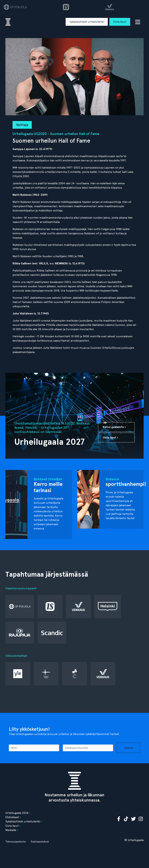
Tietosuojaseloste (16, 842)
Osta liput (120, 22)
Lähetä (128, 748)
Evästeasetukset (40, 842)
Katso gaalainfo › (114, 427)
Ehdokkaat (12, 817)
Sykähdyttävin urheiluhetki (87, 22)
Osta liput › (110, 437)
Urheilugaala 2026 (17, 813)
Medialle (11, 830)
